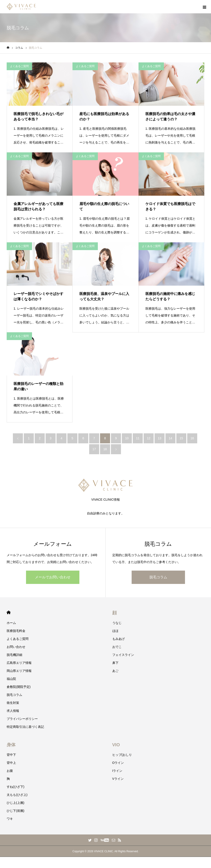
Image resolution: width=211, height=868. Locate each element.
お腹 (10, 771)
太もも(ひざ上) (17, 795)
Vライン (118, 779)
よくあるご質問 (19, 66)
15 (181, 438)
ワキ (10, 819)
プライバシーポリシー (22, 719)
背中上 (11, 763)
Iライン (117, 771)
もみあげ (119, 639)
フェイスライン (123, 655)
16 (192, 438)
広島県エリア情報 (19, 663)
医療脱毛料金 (16, 631)
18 (105, 449)
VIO (116, 745)
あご (115, 671)
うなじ (117, 623)
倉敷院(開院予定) (19, 687)
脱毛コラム (158, 577)
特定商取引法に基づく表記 (25, 727)
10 (127, 438)
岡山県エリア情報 (19, 671)
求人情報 (13, 711)
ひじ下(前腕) (15, 811)
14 (171, 438)
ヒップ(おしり (122, 755)
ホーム (11, 623)
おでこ (117, 647)
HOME (9, 612)
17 (94, 449)
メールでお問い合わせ (53, 577)
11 (138, 438)
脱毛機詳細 (14, 655)
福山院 (11, 679)
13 (160, 438)
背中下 (11, 755)
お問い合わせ (16, 647)
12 (149, 438)
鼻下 (115, 663)
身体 (11, 745)
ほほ (115, 631)
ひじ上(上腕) (15, 803)
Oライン (118, 763)
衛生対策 (13, 703)
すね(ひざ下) (15, 787)
